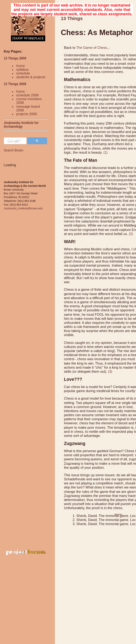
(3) (110, 371)
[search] (15, 141)
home (21, 66)
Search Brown (14, 150)
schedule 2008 (27, 95)
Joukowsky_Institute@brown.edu (23, 208)
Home (118, 514)
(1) (105, 152)
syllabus (22, 69)
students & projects (31, 77)
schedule (23, 73)
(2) (131, 234)
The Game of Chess (92, 48)
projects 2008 (27, 114)
